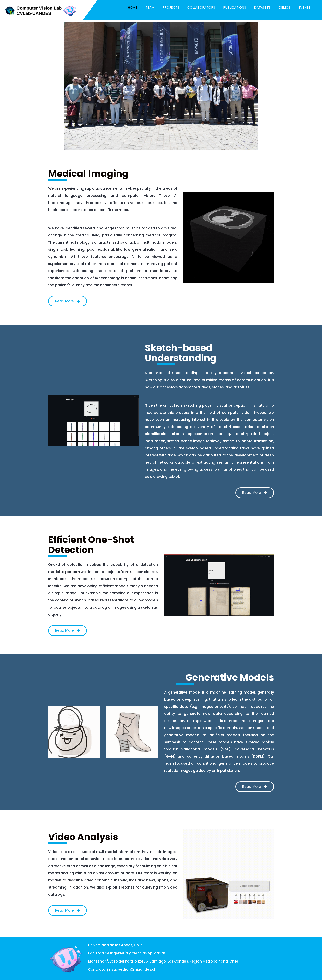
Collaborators (201, 8)
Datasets (262, 8)
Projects (171, 8)
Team (150, 8)
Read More (68, 301)
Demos (284, 8)
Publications (235, 8)
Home (133, 8)
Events (304, 8)
